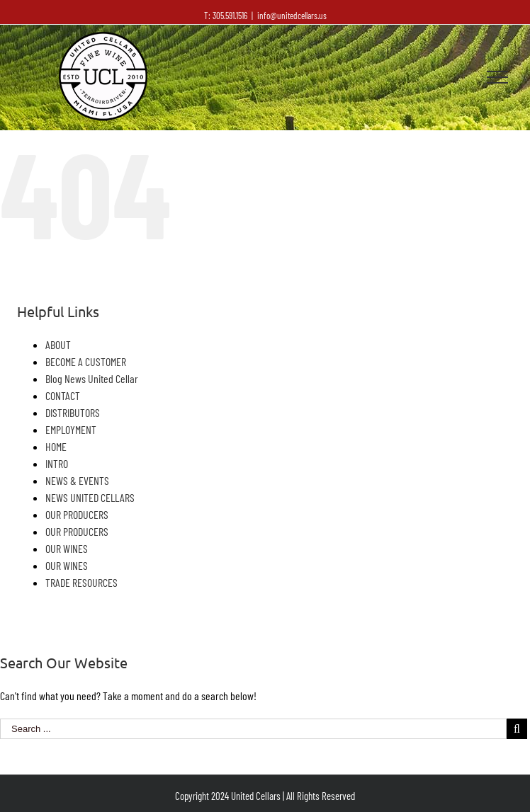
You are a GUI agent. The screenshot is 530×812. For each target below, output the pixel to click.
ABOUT (58, 344)
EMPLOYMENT (71, 429)
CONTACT (63, 395)
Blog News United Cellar (92, 378)
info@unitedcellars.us (292, 16)
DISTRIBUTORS (73, 412)
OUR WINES (67, 548)
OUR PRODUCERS (77, 514)
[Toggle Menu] (497, 77)
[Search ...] (253, 729)
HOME (56, 446)
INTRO (57, 463)
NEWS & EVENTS (77, 480)
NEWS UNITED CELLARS (90, 497)
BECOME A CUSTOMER (86, 361)
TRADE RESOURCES (81, 582)
